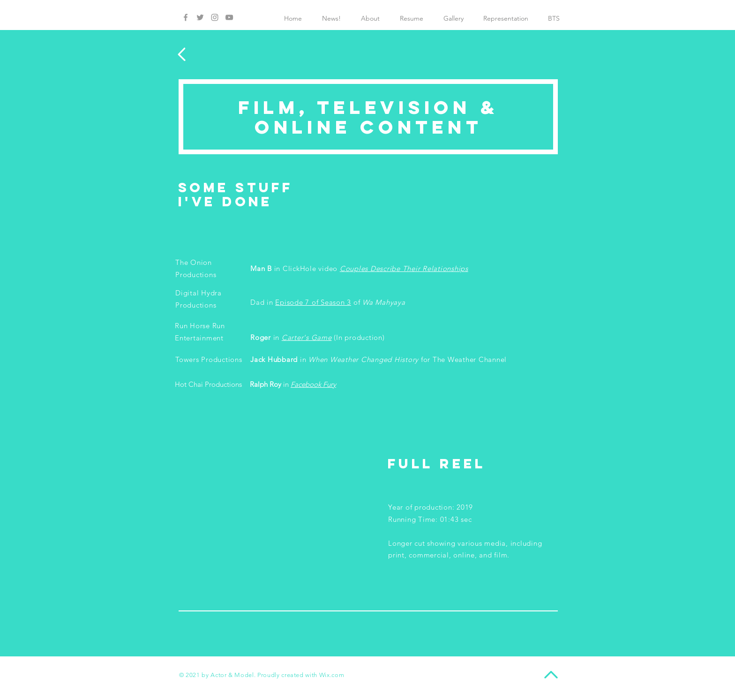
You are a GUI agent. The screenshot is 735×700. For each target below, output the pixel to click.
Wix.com (332, 675)
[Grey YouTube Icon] (229, 17)
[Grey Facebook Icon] (186, 17)
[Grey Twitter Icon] (200, 17)
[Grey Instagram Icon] (215, 17)
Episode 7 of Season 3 (313, 302)
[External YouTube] (268, 509)
